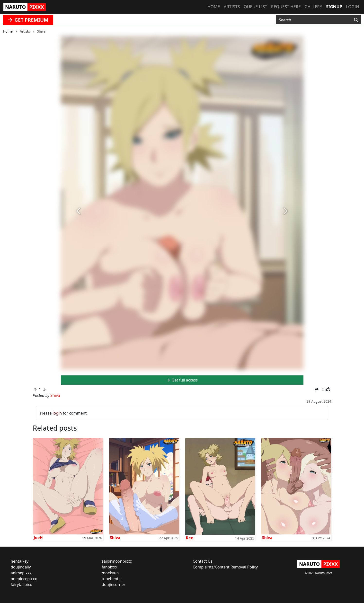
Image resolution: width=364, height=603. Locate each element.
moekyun (110, 573)
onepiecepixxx (24, 579)
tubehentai (112, 579)
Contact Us (203, 561)
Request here (286, 7)
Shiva (115, 538)
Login (353, 7)
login (57, 413)
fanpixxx (109, 567)
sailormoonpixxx (117, 561)
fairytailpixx (21, 585)
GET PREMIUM (28, 20)
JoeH (38, 538)
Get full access (182, 380)
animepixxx (21, 573)
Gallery (313, 7)
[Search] (356, 20)
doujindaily (21, 567)
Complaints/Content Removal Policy (225, 567)
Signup (334, 7)
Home (214, 7)
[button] (79, 211)
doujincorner (113, 585)
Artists (232, 7)
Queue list (255, 7)
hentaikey (20, 561)
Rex (190, 538)
